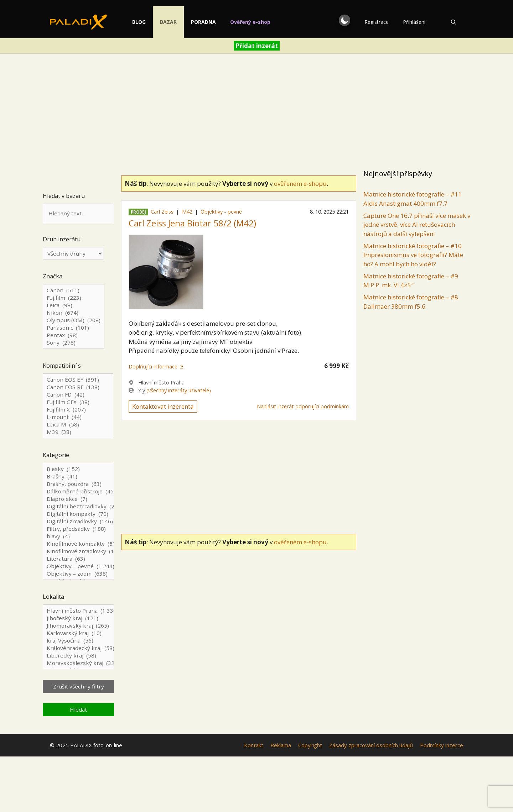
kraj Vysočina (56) (78, 641)
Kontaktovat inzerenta (163, 406)
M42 (187, 212)
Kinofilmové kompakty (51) (78, 544)
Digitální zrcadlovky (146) (78, 521)
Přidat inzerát (257, 46)
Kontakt (254, 745)
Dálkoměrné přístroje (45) (78, 491)
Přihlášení (414, 22)
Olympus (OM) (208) (74, 320)
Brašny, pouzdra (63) (78, 484)
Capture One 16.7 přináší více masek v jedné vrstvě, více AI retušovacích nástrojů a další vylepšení (417, 225)
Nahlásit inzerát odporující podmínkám (303, 406)
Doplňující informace (153, 366)
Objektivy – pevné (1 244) (78, 566)
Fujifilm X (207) (78, 410)
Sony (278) (74, 343)
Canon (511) (74, 290)
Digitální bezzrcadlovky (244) (78, 506)
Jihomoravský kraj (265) (78, 626)
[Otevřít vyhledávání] (454, 22)
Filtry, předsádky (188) (78, 529)
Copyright (310, 745)
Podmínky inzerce (442, 745)
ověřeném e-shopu (300, 184)
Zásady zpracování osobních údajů (371, 745)
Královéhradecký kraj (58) (78, 648)
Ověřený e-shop (268, 22)
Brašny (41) (78, 476)
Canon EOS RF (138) (78, 387)
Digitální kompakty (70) (78, 514)
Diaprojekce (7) (78, 499)
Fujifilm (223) (74, 298)
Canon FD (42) (78, 395)
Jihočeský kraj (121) (78, 618)
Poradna (222, 22)
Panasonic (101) (74, 328)
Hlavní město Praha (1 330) (78, 611)
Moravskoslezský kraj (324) (78, 663)
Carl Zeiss (162, 212)
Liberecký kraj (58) (78, 656)
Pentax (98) (74, 335)
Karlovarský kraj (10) (78, 633)
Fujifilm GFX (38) (78, 402)
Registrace (377, 22)
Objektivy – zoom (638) (78, 574)
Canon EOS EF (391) (78, 380)
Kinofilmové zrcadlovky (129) (78, 551)
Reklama (281, 745)
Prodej (138, 212)
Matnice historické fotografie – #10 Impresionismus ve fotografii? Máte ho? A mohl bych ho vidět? (413, 255)
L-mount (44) (78, 417)
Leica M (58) (78, 425)
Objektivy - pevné (221, 212)
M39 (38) (78, 432)
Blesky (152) (78, 469)
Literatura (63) (78, 559)
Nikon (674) (74, 313)
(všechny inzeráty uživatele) (179, 390)
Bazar (186, 22)
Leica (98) (74, 305)
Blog (157, 22)
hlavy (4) (78, 536)
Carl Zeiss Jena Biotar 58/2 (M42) (192, 223)
